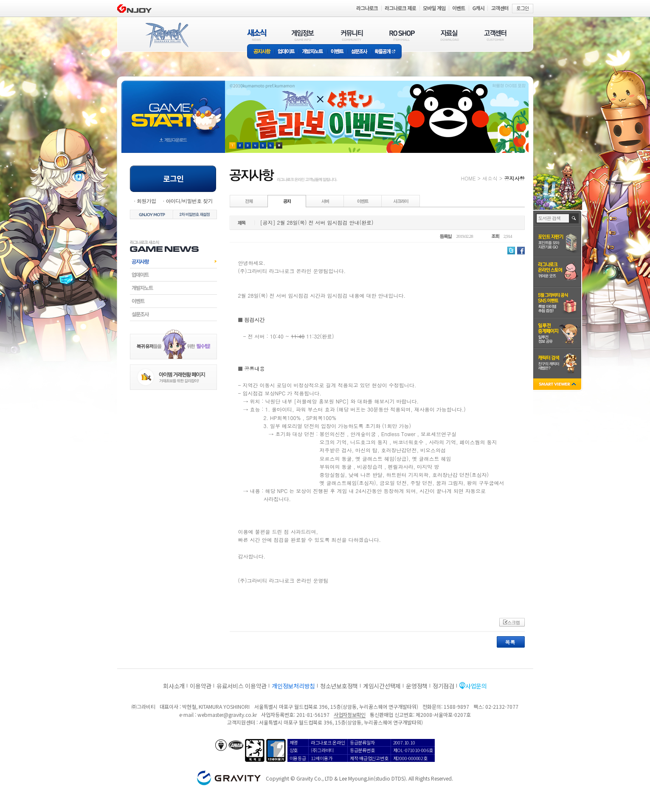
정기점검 (443, 686)
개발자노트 (313, 52)
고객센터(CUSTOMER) (495, 35)
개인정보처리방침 (293, 686)
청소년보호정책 (339, 686)
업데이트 (286, 52)
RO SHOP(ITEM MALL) (402, 35)
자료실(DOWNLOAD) (449, 35)
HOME (469, 178)
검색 (574, 218)
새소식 (490, 178)
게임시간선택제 (382, 686)
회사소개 (174, 686)
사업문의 (476, 686)
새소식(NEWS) (257, 35)
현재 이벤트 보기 (279, 145)
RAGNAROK (166, 35)
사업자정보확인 (350, 715)
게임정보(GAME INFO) (303, 35)
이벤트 (337, 52)
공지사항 (261, 52)
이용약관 (201, 686)
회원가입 (146, 201)
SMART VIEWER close (558, 385)
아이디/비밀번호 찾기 (189, 201)
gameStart (173, 109)
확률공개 (387, 52)
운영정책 (417, 686)
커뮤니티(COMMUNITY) (352, 35)
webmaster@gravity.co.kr (227, 715)
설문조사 (359, 52)
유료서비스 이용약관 (242, 686)
